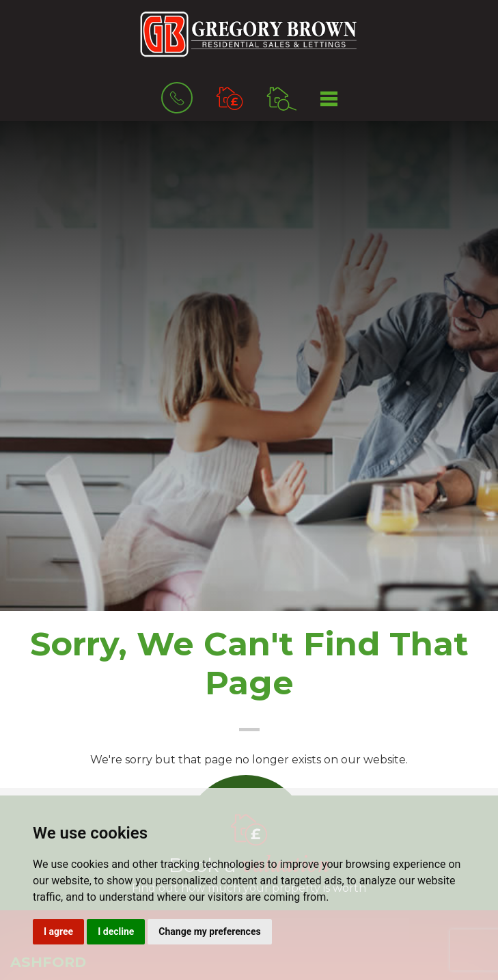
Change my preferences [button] (209, 931)
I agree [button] (58, 931)
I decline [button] (116, 931)
